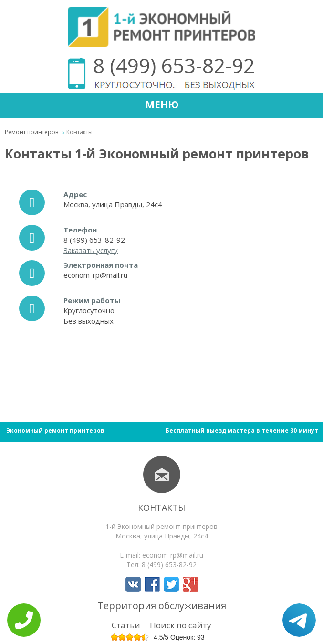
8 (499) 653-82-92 (174, 65)
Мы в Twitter (171, 584)
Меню (162, 105)
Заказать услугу (91, 250)
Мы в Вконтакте (133, 584)
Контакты (161, 507)
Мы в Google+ (190, 584)
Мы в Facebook (152, 584)
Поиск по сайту (181, 625)
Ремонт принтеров (31, 132)
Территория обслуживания (162, 606)
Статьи (126, 625)
